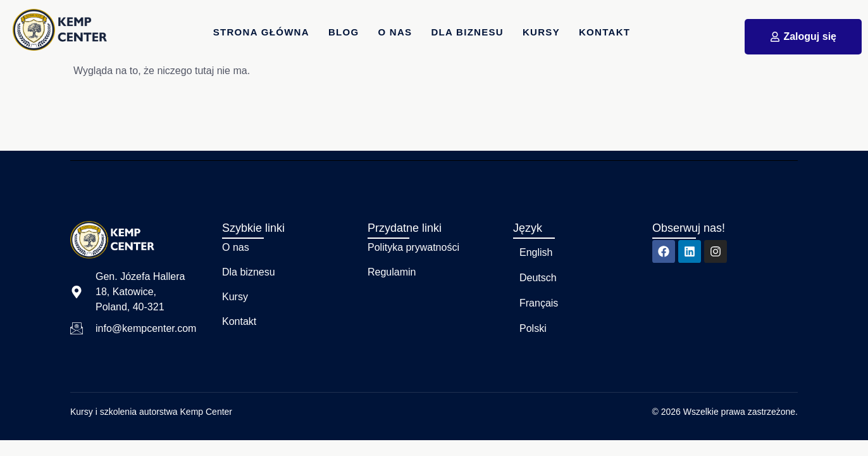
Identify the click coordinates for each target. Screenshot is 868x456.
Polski (533, 328)
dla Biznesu (468, 32)
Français (539, 303)
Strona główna (261, 32)
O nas (395, 32)
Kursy (541, 32)
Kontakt (604, 32)
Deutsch (538, 278)
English (536, 252)
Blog (344, 32)
